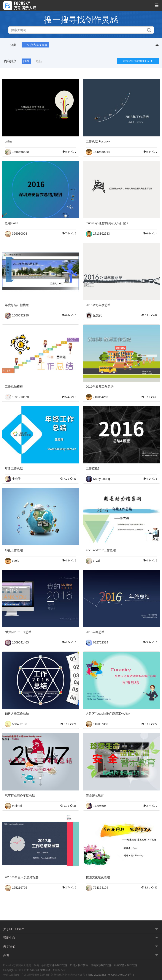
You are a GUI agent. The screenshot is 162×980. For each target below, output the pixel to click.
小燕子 (16, 479)
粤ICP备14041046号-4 (121, 975)
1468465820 (20, 152)
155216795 (19, 887)
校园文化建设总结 (98, 877)
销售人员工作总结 (17, 714)
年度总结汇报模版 (17, 305)
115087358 (100, 724)
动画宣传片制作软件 (126, 965)
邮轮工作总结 (14, 550)
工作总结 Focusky (98, 141)
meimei (17, 806)
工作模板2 (93, 468)
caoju (15, 560)
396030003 (19, 233)
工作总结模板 (14, 387)
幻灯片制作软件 (79, 965)
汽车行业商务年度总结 (20, 795)
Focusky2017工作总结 (101, 550)
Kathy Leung (101, 479)
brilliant (10, 141)
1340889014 (101, 152)
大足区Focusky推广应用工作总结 (108, 714)
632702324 (100, 642)
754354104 (100, 887)
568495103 (19, 724)
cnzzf (96, 560)
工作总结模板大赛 (35, 45)
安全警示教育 (95, 795)
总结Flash (11, 223)
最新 (39, 61)
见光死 (97, 315)
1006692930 (20, 315)
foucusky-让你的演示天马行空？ (107, 223)
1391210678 (20, 397)
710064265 (100, 397)
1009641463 (20, 642)
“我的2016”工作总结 (18, 632)
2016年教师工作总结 (100, 387)
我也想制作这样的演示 (138, 61)
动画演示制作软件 (101, 965)
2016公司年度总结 (98, 305)
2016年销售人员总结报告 (22, 877)
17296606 (100, 806)
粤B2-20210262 (97, 975)
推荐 (26, 61)
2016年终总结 (95, 632)
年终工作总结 (14, 468)
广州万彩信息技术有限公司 (40, 970)
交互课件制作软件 (57, 965)
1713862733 (101, 233)
